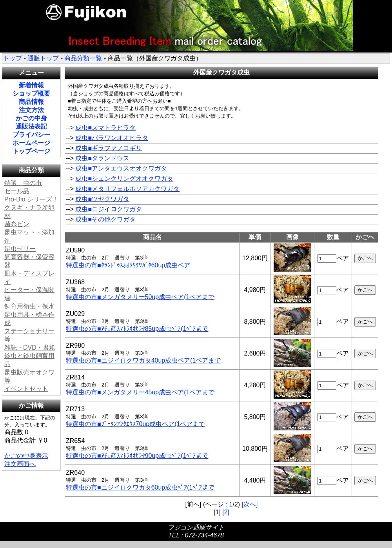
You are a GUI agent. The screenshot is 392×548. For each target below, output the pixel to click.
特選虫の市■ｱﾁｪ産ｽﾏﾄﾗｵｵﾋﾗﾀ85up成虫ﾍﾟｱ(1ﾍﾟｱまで (137, 329)
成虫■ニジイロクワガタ (109, 209)
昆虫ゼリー (20, 249)
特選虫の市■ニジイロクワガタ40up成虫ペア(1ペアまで (143, 360)
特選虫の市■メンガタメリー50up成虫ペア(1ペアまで (140, 297)
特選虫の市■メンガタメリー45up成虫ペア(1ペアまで (140, 392)
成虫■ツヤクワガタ (102, 199)
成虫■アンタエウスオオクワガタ (121, 168)
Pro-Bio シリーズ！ (31, 199)
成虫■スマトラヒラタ (105, 128)
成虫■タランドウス (102, 158)
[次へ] (250, 504)
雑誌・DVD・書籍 (30, 347)
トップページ (31, 151)
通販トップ (43, 58)
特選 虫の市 (23, 183)
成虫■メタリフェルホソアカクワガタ (127, 189)
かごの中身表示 (26, 456)
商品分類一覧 (83, 58)
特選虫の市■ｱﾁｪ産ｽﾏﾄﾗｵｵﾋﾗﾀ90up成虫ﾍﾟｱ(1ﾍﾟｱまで (137, 456)
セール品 (17, 191)
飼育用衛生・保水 (29, 306)
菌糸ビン (17, 224)
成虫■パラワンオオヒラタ (112, 138)
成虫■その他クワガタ (105, 219)
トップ (13, 58)
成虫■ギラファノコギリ (109, 148)
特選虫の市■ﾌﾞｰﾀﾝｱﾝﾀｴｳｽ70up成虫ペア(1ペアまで (135, 424)
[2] (226, 512)
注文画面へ (20, 464)
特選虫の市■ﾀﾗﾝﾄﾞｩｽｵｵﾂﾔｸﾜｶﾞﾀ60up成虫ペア (128, 265)
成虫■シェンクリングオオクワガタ (124, 179)
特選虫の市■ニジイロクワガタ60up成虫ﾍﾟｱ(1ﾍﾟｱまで (140, 487)
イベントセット (26, 389)
